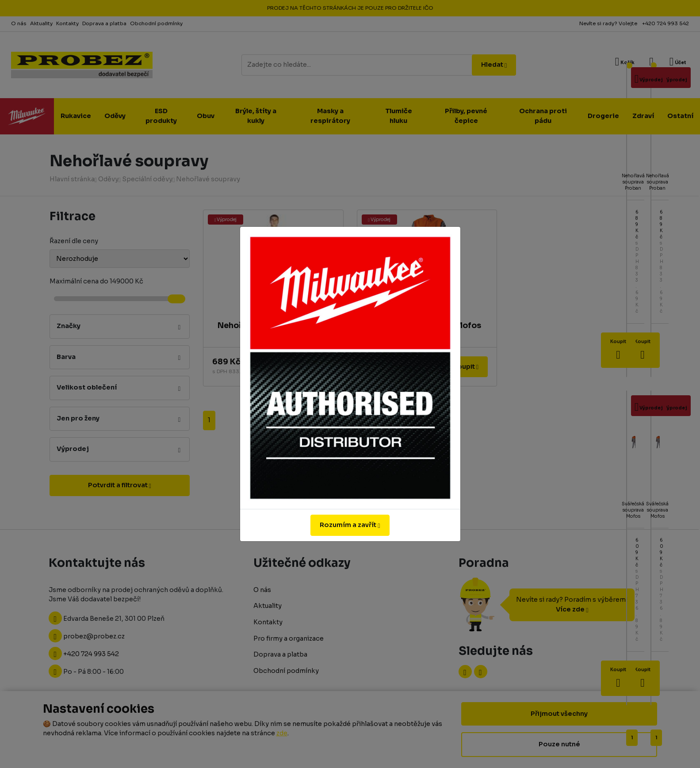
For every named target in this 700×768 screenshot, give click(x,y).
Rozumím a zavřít (350, 525)
